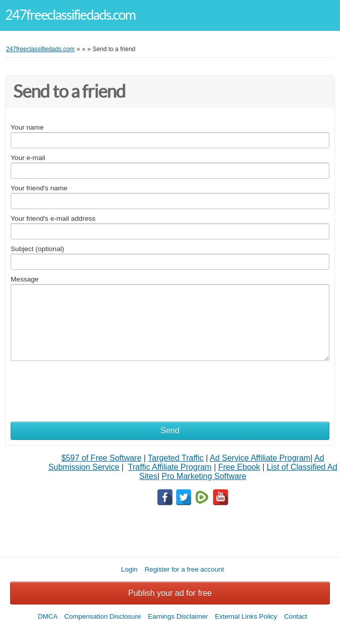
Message (25, 279)
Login (129, 569)
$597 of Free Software (101, 458)
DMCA (48, 616)
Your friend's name (39, 188)
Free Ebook (239, 467)
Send (170, 431)
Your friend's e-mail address (53, 218)
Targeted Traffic (176, 458)
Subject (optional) (37, 249)
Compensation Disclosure (103, 616)
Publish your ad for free (170, 593)
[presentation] (88, 386)
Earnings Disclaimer (178, 616)
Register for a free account (184, 569)
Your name (27, 127)
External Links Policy (246, 616)
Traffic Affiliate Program (170, 467)
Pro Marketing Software (204, 476)
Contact (295, 616)
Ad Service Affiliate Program (260, 458)
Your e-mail (28, 158)
